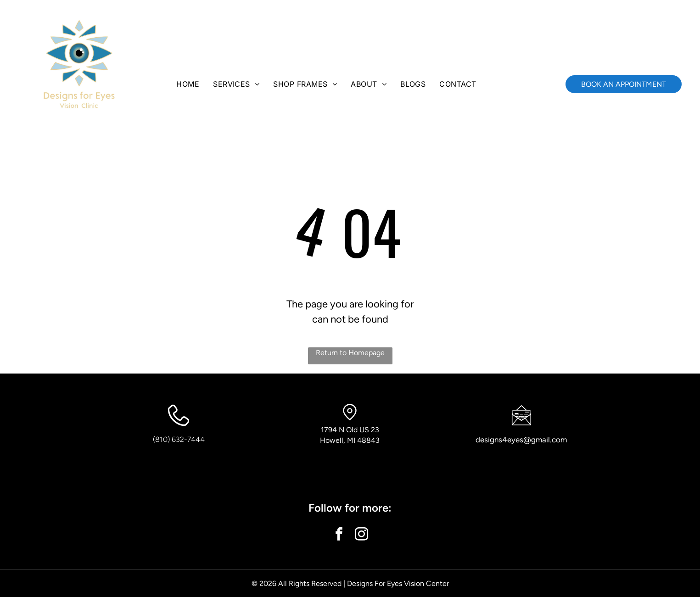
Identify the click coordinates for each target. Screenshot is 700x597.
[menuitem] (188, 84)
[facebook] (339, 535)
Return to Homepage (350, 353)
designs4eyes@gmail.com (521, 440)
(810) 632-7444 (179, 439)
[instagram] (361, 535)
